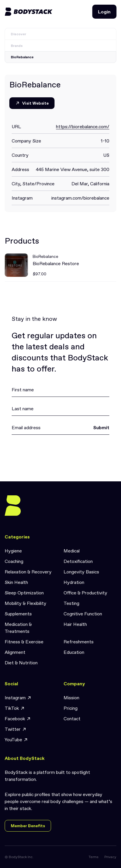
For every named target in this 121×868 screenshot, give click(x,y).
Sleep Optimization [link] (24, 593)
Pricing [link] (71, 708)
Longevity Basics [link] (81, 572)
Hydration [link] (74, 582)
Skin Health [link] (16, 582)
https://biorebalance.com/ (83, 126)
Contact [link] (72, 719)
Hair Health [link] (75, 624)
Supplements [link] (18, 614)
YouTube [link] (16, 740)
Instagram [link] (18, 698)
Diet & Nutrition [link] (21, 663)
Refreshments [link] (79, 642)
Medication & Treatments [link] (18, 628)
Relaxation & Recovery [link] (28, 572)
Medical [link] (72, 551)
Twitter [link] (16, 729)
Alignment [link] (15, 652)
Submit (101, 427)
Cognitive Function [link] (83, 614)
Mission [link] (71, 698)
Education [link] (74, 652)
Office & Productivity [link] (85, 593)
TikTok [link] (15, 708)
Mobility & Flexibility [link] (26, 603)
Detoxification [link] (78, 561)
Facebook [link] (18, 719)
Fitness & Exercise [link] (24, 642)
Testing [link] (71, 603)
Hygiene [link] (13, 551)
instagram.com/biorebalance (80, 198)
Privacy (110, 857)
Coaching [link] (14, 561)
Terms (94, 857)
